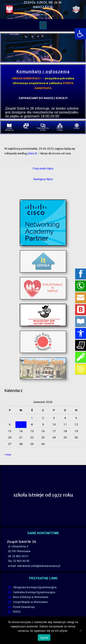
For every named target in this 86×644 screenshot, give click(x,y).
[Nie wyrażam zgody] (81, 630)
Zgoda (44, 638)
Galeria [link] (26, 128)
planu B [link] (32, 153)
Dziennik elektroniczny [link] (9, 129)
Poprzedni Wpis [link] (43, 168)
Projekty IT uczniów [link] (60, 129)
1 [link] (32, 418)
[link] (80, 34)
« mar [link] (8, 454)
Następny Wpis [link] (43, 179)
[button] (43, 25)
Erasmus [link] (77, 128)
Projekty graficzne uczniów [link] (43, 129)
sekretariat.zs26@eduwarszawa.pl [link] (39, 566)
